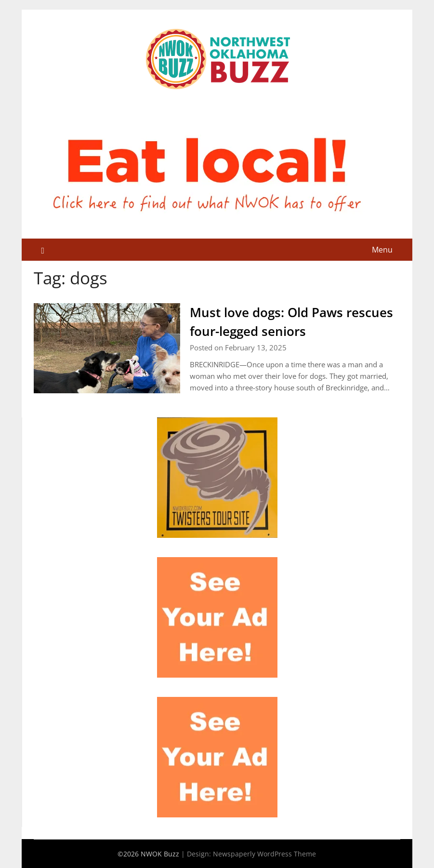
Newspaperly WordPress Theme (264, 854)
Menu (382, 250)
